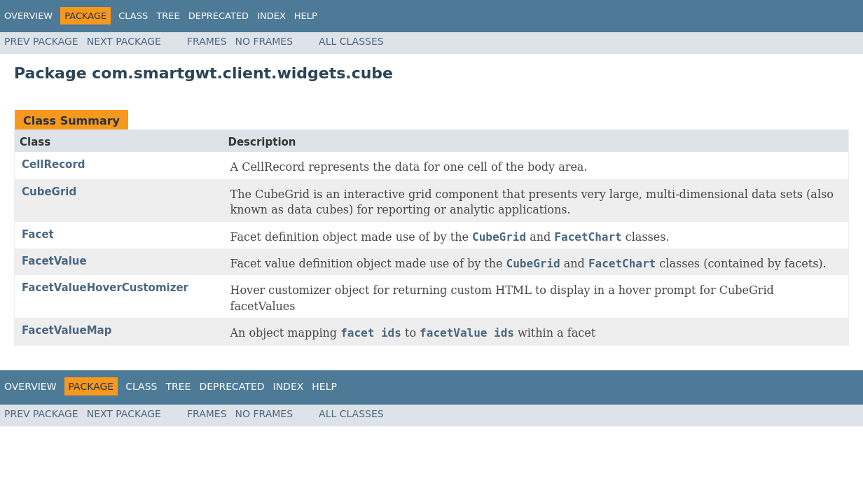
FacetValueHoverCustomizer (105, 288)
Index (271, 16)
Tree (168, 16)
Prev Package (41, 41)
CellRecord (54, 164)
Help (306, 16)
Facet (38, 234)
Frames (207, 41)
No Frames (264, 41)
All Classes (351, 41)
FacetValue (54, 261)
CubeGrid (49, 192)
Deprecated (219, 16)
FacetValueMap (67, 330)
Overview (28, 16)
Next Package (124, 41)
